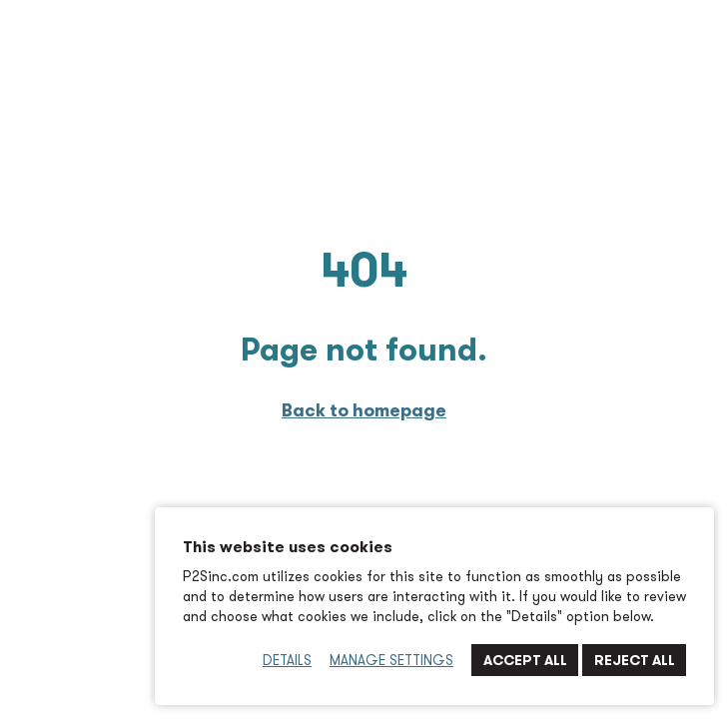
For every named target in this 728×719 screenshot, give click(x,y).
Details (287, 660)
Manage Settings (391, 660)
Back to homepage (364, 410)
